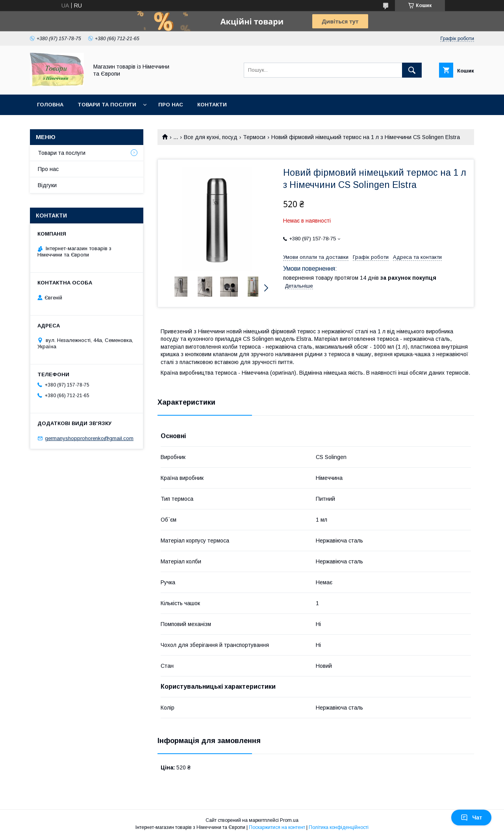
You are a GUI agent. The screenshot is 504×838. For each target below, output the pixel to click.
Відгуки (47, 185)
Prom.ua (289, 820)
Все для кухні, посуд (211, 137)
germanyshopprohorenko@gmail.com (89, 438)
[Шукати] (412, 70)
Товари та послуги (107, 105)
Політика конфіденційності (339, 827)
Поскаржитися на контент (277, 827)
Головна (50, 105)
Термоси (254, 137)
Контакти (212, 105)
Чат (471, 818)
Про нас (171, 105)
